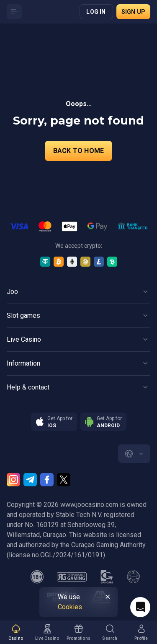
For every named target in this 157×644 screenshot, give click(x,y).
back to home (78, 151)
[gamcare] (107, 577)
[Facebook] (47, 480)
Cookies (70, 607)
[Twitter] (64, 480)
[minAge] (37, 577)
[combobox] (134, 454)
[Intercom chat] (140, 607)
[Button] (14, 12)
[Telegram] (30, 480)
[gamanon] (134, 577)
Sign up (133, 12)
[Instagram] (13, 480)
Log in (96, 12)
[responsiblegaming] (72, 577)
